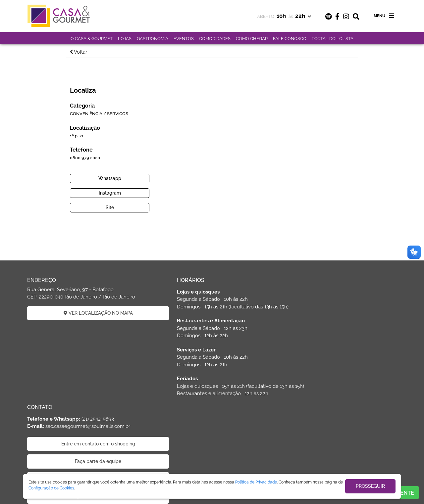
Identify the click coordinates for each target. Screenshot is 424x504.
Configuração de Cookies (51, 488)
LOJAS (125, 39)
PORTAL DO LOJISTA (333, 39)
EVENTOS (184, 39)
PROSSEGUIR (370, 486)
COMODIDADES (215, 39)
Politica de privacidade (338, 320)
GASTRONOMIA (153, 39)
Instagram (318, 161)
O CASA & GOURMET (92, 39)
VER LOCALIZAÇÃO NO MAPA (86, 281)
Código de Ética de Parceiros (338, 337)
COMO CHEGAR (252, 39)
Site (247, 175)
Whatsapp (247, 161)
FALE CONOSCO (290, 39)
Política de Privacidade (256, 482)
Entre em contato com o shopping (338, 285)
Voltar (83, 52)
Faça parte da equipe (338, 302)
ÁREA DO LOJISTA (212, 430)
